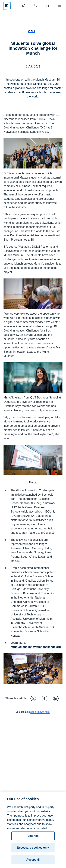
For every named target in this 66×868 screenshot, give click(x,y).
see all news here (40, 712)
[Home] (7, 6)
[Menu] (59, 6)
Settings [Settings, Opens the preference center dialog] (33, 837)
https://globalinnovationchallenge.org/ (36, 647)
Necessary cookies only (33, 849)
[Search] (23, 6)
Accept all (33, 861)
